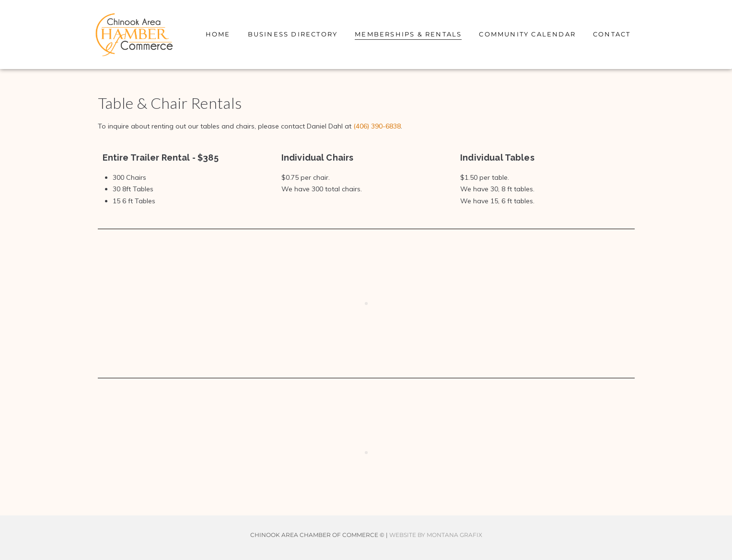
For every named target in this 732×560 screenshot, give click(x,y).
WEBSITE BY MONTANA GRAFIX (436, 535)
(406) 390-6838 (377, 126)
